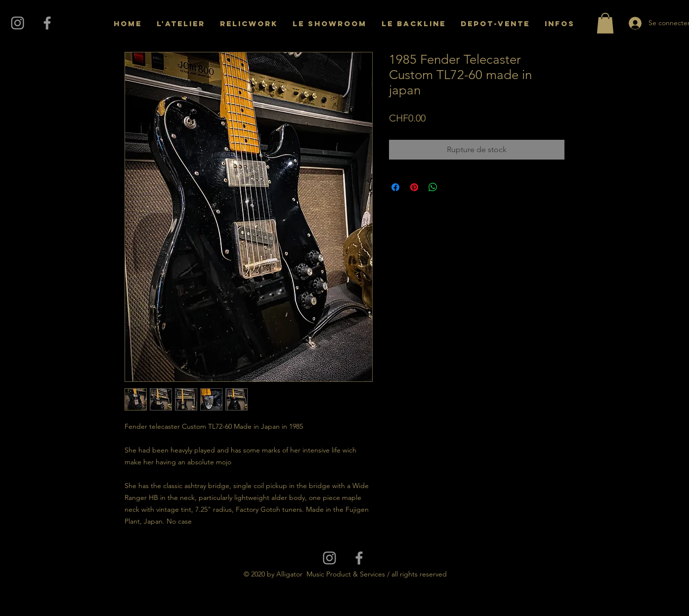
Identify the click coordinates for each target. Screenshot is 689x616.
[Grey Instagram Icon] (18, 23)
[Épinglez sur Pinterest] (414, 187)
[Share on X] (452, 187)
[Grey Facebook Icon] (47, 23)
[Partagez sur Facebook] (395, 187)
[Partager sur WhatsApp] (433, 187)
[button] (605, 23)
